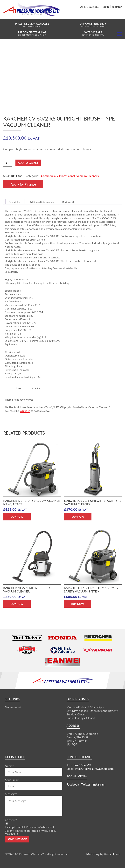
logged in (25, 411)
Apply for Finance (23, 184)
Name (9, 766)
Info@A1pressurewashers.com (94, 769)
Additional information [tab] (42, 202)
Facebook (73, 784)
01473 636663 (90, 7)
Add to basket (28, 163)
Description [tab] (15, 202)
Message (11, 794)
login (106, 7)
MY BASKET (110, 15)
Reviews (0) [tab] (68, 202)
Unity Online (112, 854)
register (117, 7)
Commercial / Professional (58, 176)
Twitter (86, 784)
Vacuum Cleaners (87, 176)
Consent (11, 820)
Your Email (12, 780)
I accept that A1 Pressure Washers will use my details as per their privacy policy (31, 829)
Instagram (99, 784)
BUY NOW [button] (17, 517)
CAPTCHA (12, 834)
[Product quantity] (8, 163)
